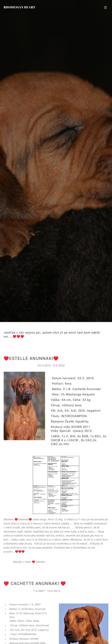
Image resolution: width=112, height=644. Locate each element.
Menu (105, 7)
